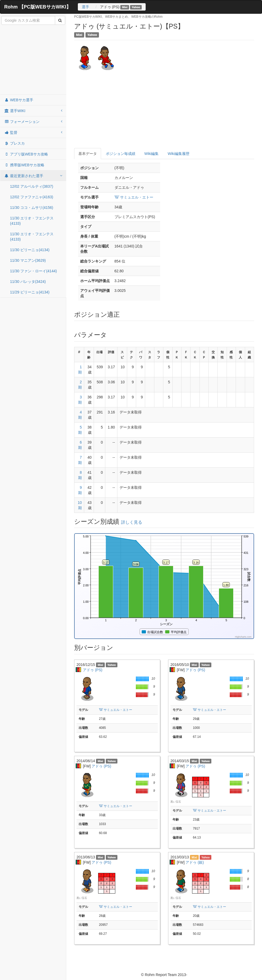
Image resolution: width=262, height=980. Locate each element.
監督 (33, 132)
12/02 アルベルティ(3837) (32, 186)
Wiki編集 (151, 154)
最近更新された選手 (33, 176)
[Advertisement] (33, 60)
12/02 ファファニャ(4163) (32, 197)
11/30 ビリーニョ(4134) (30, 250)
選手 (85, 7)
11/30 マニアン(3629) (28, 260)
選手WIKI (33, 111)
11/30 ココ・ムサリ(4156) (32, 208)
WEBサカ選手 (19, 100)
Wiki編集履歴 (178, 154)
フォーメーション (33, 122)
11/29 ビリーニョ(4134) (30, 292)
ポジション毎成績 (121, 154)
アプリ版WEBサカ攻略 (26, 154)
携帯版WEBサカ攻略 (24, 165)
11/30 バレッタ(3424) (28, 282)
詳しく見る (132, 522)
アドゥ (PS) (93, 670)
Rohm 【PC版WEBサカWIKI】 (38, 7)
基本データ (88, 154)
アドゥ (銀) (195, 862)
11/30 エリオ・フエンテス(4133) (32, 221)
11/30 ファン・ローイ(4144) (33, 271)
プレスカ (15, 143)
